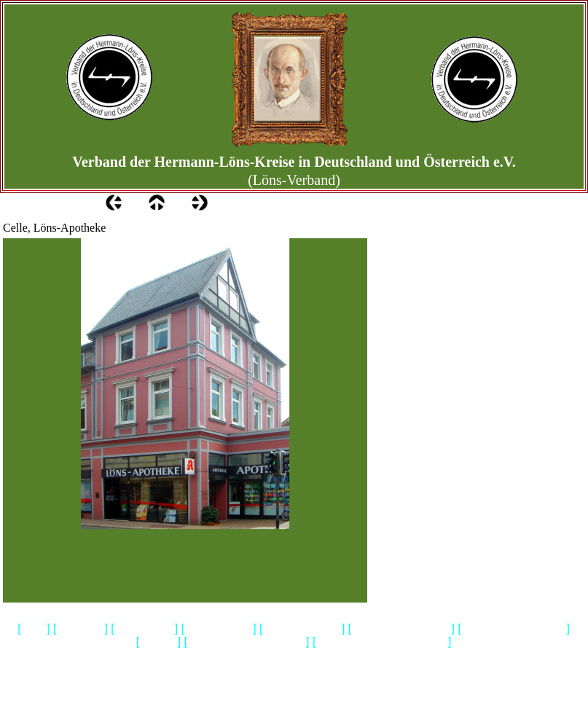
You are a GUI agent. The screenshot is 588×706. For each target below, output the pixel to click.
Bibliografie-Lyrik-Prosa (401, 629)
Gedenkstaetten (219, 629)
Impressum (81, 629)
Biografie (158, 642)
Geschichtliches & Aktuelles (247, 642)
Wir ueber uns (145, 629)
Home (34, 629)
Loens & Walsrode (302, 629)
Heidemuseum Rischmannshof (382, 642)
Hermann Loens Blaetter (514, 629)
